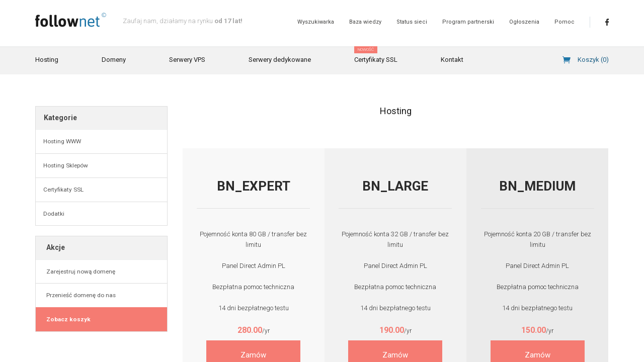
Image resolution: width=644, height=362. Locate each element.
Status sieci (412, 22)
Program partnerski (468, 22)
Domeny (114, 60)
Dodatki (54, 214)
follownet (71, 20)
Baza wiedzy (365, 22)
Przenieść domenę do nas (79, 295)
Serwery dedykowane (280, 60)
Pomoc (565, 22)
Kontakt (452, 60)
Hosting (47, 60)
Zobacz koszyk (67, 319)
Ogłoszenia (524, 22)
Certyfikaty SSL (376, 55)
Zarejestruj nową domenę (79, 271)
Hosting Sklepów (66, 165)
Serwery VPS (187, 60)
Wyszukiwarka (316, 22)
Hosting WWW (62, 141)
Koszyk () (593, 60)
